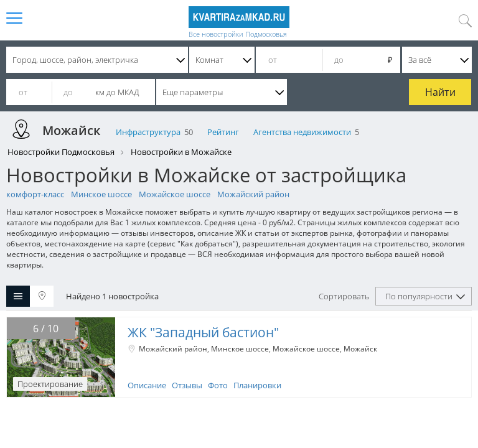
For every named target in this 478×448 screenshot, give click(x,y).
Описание (147, 385)
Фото (218, 385)
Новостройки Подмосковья (61, 152)
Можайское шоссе (175, 194)
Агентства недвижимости (302, 132)
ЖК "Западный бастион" (203, 332)
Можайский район (253, 194)
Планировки (257, 385)
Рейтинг (223, 132)
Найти (440, 92)
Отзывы (187, 385)
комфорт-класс (35, 194)
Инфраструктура (148, 132)
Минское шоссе (101, 194)
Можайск (360, 349)
